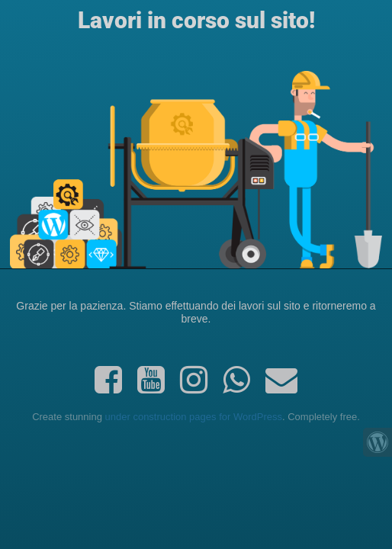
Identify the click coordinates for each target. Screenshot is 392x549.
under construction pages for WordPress (194, 417)
